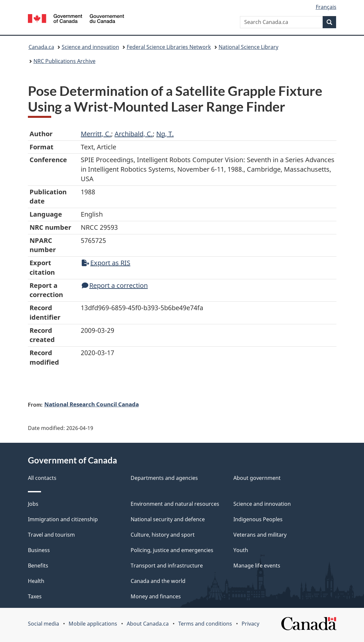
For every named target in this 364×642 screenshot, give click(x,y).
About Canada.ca (148, 624)
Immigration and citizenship (63, 519)
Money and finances (156, 596)
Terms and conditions (205, 624)
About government (257, 478)
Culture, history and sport (163, 535)
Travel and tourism (51, 535)
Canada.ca (41, 47)
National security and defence (168, 519)
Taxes (35, 596)
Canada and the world (158, 581)
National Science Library (248, 47)
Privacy (250, 624)
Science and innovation (90, 47)
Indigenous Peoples (258, 519)
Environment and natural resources (175, 504)
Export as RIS (106, 263)
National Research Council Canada (92, 404)
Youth (241, 550)
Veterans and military (260, 535)
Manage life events (257, 566)
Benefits (38, 566)
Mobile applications (93, 624)
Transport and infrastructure (167, 566)
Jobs (33, 504)
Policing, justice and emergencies (172, 550)
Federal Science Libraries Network (169, 47)
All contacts (42, 478)
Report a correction (115, 285)
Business (39, 550)
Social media (43, 624)
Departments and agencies (164, 478)
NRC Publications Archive (64, 61)
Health (36, 581)
